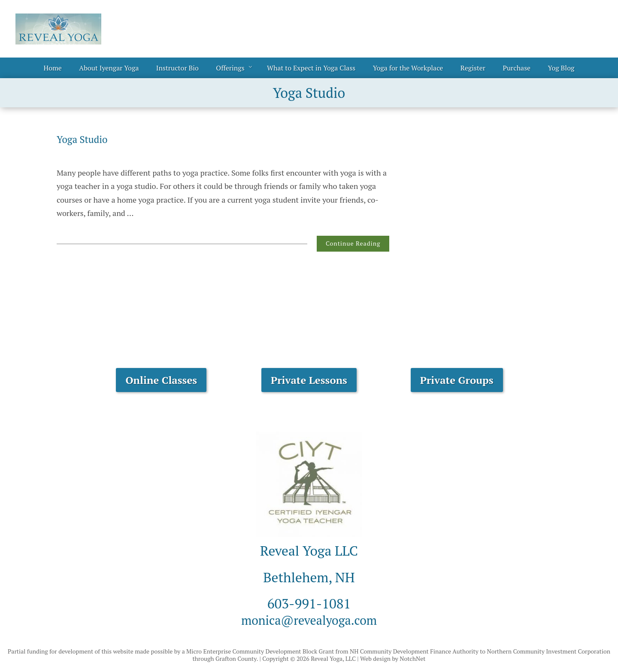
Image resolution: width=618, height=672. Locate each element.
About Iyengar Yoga (109, 68)
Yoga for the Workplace (408, 68)
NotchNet (412, 658)
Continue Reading (353, 243)
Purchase (517, 68)
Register (473, 68)
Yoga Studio (84, 139)
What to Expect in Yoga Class (311, 68)
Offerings (230, 68)
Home (53, 68)
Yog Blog (561, 68)
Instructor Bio (177, 68)
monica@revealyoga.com (309, 620)
